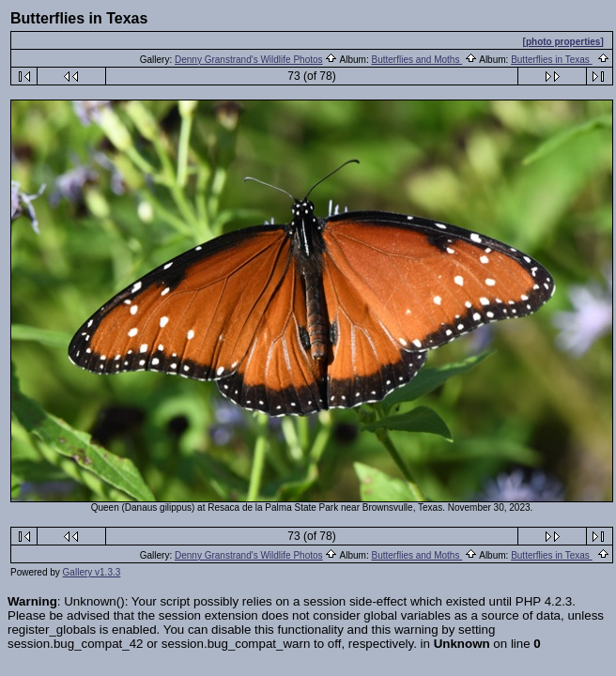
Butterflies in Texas (552, 60)
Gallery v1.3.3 (92, 572)
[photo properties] (563, 42)
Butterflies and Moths (416, 60)
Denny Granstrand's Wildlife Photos (249, 60)
